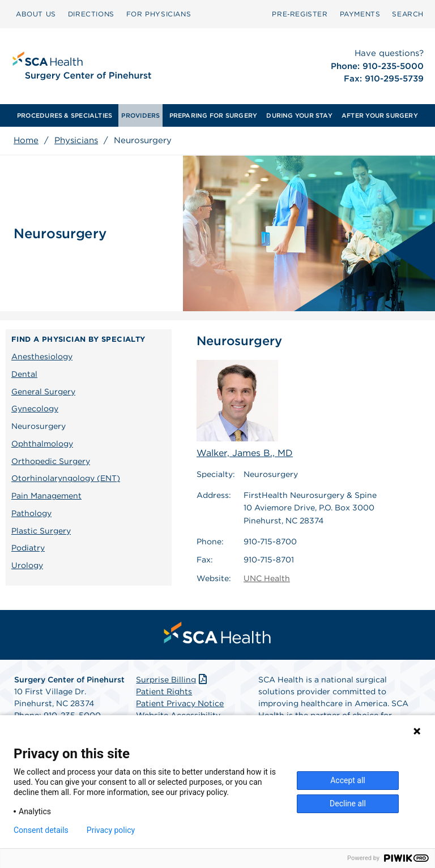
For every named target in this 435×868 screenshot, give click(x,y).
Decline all (348, 803)
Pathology (31, 513)
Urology (27, 565)
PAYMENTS (360, 14)
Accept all (348, 780)
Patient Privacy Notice (180, 703)
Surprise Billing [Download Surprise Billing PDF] (172, 680)
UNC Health (267, 578)
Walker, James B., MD (245, 409)
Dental (24, 374)
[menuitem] (36, 14)
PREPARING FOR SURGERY (214, 115)
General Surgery (43, 392)
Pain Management (46, 496)
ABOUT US (36, 14)
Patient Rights (164, 691)
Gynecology (35, 409)
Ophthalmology (42, 444)
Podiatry (28, 548)
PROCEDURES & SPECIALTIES (65, 115)
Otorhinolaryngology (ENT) (66, 478)
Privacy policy (111, 830)
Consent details (41, 830)
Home (26, 140)
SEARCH (408, 14)
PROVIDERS (140, 115)
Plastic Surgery (41, 531)
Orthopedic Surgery (51, 461)
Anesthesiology (42, 356)
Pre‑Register (300, 14)
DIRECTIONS (91, 14)
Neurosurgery (39, 426)
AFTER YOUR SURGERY (380, 115)
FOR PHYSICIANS (159, 14)
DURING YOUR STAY (299, 115)
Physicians (76, 140)
